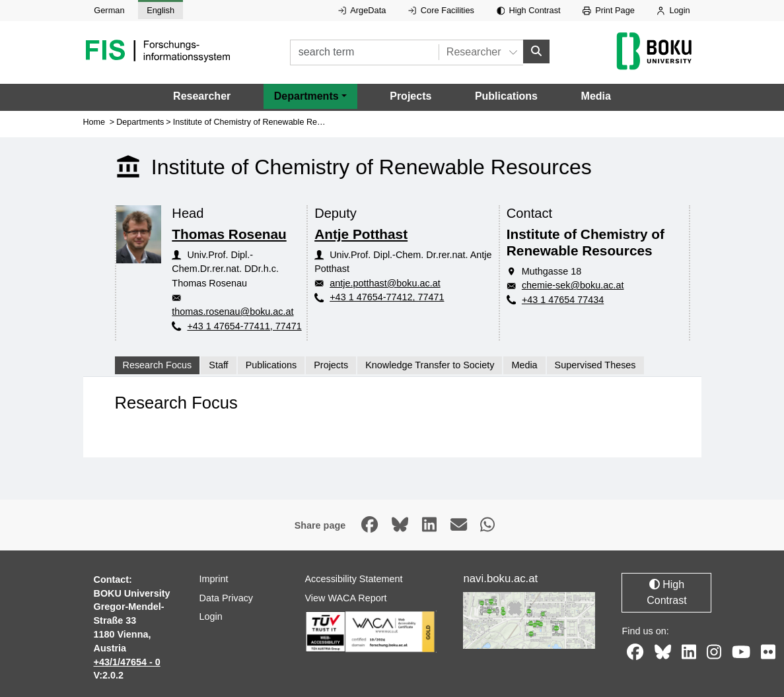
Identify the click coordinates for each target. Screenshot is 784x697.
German (109, 10)
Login (673, 10)
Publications (506, 96)
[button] (310, 96)
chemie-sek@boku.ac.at (573, 285)
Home (94, 121)
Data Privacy (226, 597)
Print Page (609, 10)
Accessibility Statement (353, 579)
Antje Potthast (361, 233)
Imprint (213, 579)
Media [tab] (524, 365)
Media (596, 96)
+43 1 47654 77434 (563, 300)
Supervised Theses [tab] (595, 365)
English (160, 10)
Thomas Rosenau (229, 233)
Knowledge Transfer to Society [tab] (430, 365)
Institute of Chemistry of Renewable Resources (260, 121)
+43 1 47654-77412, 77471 (387, 297)
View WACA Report (345, 597)
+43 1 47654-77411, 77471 (244, 325)
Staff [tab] (218, 365)
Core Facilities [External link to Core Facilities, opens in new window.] (441, 10)
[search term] (364, 52)
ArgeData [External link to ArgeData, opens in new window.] (362, 10)
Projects (410, 96)
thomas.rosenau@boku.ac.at (232, 312)
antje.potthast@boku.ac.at (385, 283)
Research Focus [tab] (158, 365)
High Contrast (529, 10)
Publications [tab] (271, 365)
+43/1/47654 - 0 (127, 661)
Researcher (202, 96)
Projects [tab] (331, 365)
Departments (140, 121)
